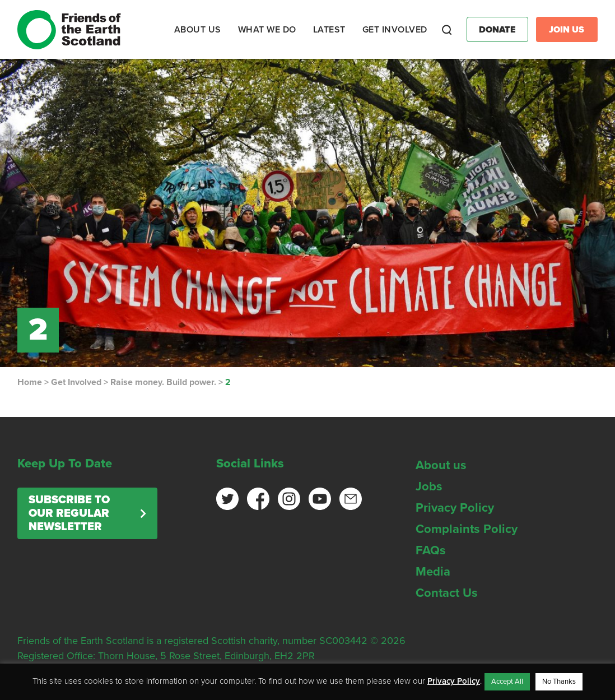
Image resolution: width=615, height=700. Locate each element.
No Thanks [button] (559, 682)
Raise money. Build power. (163, 382)
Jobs (429, 486)
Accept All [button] (507, 682)
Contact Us (447, 593)
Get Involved (76, 382)
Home (30, 382)
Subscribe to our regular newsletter (69, 513)
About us (441, 465)
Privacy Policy (455, 508)
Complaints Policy (467, 529)
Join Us (567, 30)
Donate (497, 30)
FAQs (431, 550)
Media (433, 572)
